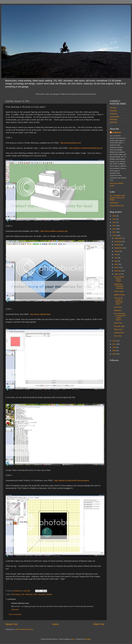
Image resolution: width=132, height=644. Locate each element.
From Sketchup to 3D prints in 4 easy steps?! (120, 317)
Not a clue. (118, 336)
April (116, 264)
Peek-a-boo (118, 329)
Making (49, 594)
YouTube (113, 108)
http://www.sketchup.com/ (71, 143)
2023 (114, 216)
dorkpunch (117, 132)
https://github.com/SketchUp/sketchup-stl (86, 148)
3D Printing (16, 594)
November (118, 241)
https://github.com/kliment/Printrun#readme (72, 480)
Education (42, 594)
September (119, 248)
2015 (114, 229)
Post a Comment (15, 614)
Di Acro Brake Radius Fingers (119, 279)
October (118, 245)
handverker (114, 203)
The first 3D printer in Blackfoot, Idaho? (119, 301)
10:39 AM (15, 610)
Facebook (113, 111)
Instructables (115, 117)
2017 (114, 222)
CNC (35, 594)
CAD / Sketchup (27, 594)
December (118, 238)
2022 (114, 219)
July (116, 254)
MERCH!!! (114, 122)
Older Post (99, 624)
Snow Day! (118, 323)
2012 (114, 341)
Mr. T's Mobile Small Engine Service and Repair (117, 198)
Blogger (88, 639)
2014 (114, 232)
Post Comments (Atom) (24, 629)
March (117, 267)
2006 (114, 354)
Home (55, 624)
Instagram (113, 114)
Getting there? (119, 333)
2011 (114, 344)
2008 (114, 351)
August (117, 251)
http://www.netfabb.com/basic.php (54, 231)
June (116, 258)
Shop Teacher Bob (117, 206)
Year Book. (118, 307)
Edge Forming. (119, 295)
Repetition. (118, 310)
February (118, 271)
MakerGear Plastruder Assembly (119, 286)
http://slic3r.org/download (40, 314)
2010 (114, 347)
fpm (73, 639)
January (118, 274)
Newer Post (12, 624)
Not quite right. (119, 326)
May (116, 261)
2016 (114, 226)
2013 (114, 235)
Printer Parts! (119, 291)
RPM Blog (114, 119)
